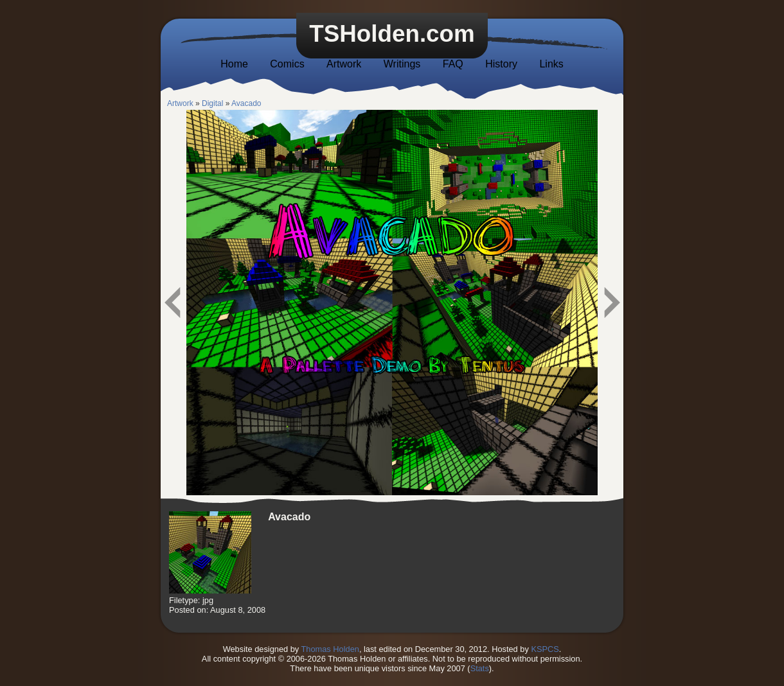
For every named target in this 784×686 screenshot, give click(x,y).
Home (234, 64)
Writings (402, 64)
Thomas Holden (330, 649)
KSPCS (545, 649)
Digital (212, 103)
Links (551, 64)
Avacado (246, 103)
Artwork (344, 64)
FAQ (453, 64)
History (501, 64)
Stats (480, 668)
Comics (287, 64)
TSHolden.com (392, 34)
